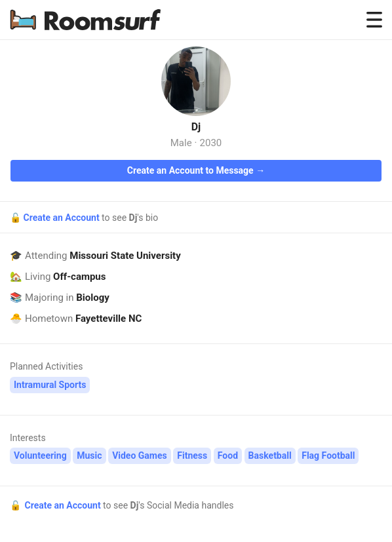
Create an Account (62, 218)
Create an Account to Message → (196, 170)
